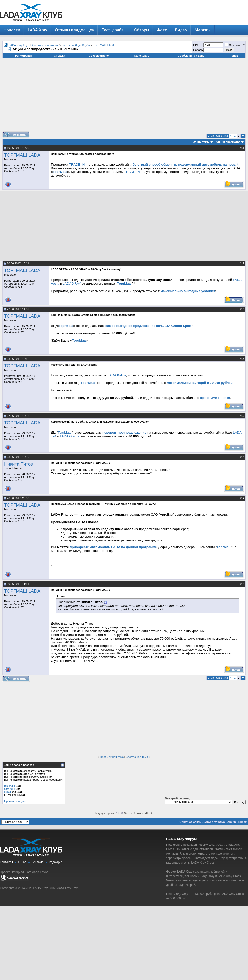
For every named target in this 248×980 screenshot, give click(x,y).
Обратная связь (190, 822)
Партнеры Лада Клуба (76, 45)
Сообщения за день (191, 56)
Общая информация (46, 45)
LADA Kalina (117, 375)
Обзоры (142, 30)
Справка (60, 56)
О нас (22, 862)
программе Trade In (215, 398)
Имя (196, 45)
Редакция (55, 862)
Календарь (142, 56)
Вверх (242, 822)
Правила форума (15, 801)
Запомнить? (235, 45)
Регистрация (24, 56)
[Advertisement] (124, 97)
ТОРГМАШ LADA (104, 45)
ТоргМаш (60, 172)
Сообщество (99, 56)
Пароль (198, 50)
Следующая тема (137, 757)
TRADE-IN (77, 164)
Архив (232, 822)
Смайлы (9, 789)
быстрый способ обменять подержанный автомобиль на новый (186, 164)
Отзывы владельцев (74, 30)
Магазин (203, 30)
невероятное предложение (124, 432)
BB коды (10, 786)
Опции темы (201, 142)
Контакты (6, 862)
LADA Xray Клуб (19, 45)
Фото (162, 30)
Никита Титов (19, 464)
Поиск (234, 56)
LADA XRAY (72, 284)
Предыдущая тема (112, 757)
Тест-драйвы (114, 30)
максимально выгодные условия (188, 291)
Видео (181, 30)
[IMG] (8, 792)
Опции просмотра (228, 142)
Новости (12, 30)
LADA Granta (70, 436)
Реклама (37, 862)
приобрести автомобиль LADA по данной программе (113, 547)
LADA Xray (37, 30)
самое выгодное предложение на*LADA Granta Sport (148, 326)
